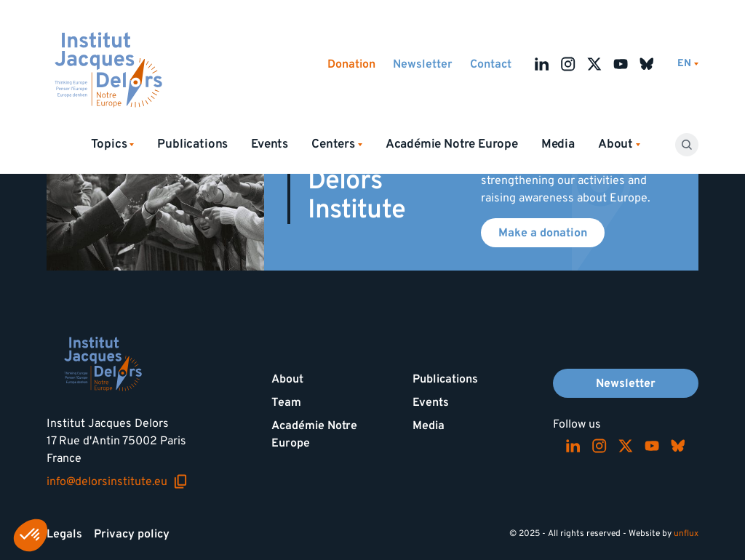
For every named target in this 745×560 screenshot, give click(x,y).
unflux (686, 533)
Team (286, 402)
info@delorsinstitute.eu (117, 481)
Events (270, 144)
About (287, 379)
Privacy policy (132, 534)
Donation (351, 64)
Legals (64, 534)
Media (558, 144)
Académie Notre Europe (452, 144)
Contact (491, 64)
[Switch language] (688, 64)
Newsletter (423, 64)
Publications (192, 144)
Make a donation (543, 233)
